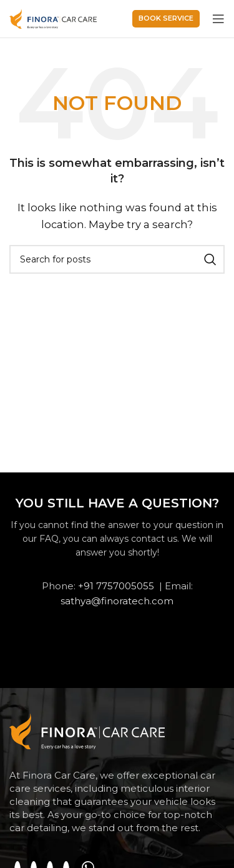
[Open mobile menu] (218, 19)
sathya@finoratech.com (117, 601)
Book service (166, 18)
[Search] (117, 259)
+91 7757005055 (116, 586)
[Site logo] (53, 18)
